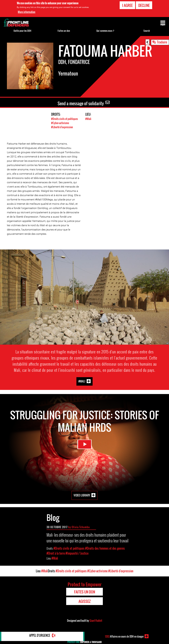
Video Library (82, 495)
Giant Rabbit (96, 620)
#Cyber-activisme (61, 123)
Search (147, 31)
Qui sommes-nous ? (105, 31)
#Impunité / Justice (77, 553)
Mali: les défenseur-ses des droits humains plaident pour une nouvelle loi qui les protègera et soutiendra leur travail (87, 537)
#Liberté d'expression (63, 127)
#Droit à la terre (56, 553)
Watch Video (84, 447)
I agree (127, 5)
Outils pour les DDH (22, 31)
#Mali (88, 119)
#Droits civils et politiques (65, 119)
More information (27, 12)
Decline (144, 5)
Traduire (162, 42)
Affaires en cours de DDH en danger (124, 636)
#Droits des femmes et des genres (105, 548)
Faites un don (64, 31)
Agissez (85, 601)
